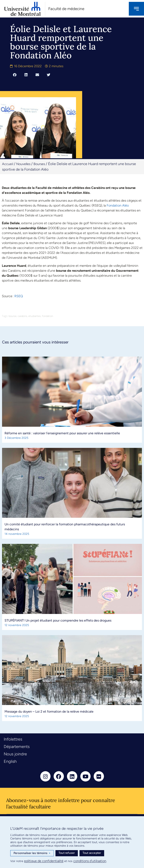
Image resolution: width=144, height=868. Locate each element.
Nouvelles (23, 164)
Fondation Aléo (118, 205)
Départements (17, 747)
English (10, 761)
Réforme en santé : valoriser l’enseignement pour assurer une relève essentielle (62, 433)
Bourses (39, 164)
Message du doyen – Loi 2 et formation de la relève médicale (49, 711)
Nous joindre (15, 754)
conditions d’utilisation (90, 861)
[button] (15, 75)
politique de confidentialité (44, 861)
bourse (13, 316)
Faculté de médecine (66, 9)
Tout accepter (92, 853)
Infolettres (13, 739)
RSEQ (19, 296)
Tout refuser (67, 853)
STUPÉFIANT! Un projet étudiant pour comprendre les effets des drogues (58, 620)
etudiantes (35, 316)
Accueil (8, 164)
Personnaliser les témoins (32, 853)
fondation (47, 316)
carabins (22, 316)
